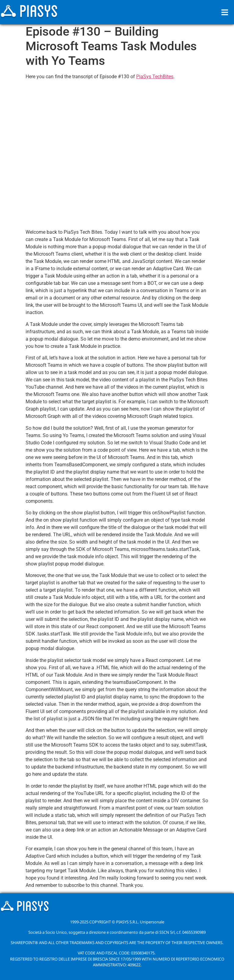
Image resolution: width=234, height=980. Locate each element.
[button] (225, 12)
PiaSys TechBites (155, 77)
